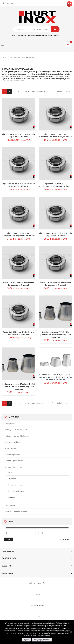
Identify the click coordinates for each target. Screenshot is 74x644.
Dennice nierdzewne (16, 491)
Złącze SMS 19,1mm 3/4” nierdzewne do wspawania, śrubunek (19, 284)
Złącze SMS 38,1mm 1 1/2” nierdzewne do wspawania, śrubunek (55, 185)
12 (67, 91)
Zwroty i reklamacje (37, 605)
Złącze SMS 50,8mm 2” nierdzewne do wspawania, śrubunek (18, 185)
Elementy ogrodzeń (12, 454)
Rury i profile (10, 505)
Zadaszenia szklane (12, 442)
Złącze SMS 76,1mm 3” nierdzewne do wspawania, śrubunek (18, 135)
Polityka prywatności (42, 640)
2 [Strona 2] (18, 91)
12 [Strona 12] (23, 91)
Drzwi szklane (10, 448)
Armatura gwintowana (14, 461)
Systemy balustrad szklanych (16, 430)
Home (4, 57)
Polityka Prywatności (37, 583)
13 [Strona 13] (26, 91)
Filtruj (9, 539)
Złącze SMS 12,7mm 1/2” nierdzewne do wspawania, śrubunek (55, 284)
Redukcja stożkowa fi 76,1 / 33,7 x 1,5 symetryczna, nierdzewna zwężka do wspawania (19, 387)
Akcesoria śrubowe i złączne (16, 512)
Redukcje (12, 497)
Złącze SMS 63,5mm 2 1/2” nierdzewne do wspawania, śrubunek (55, 135)
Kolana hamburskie (16, 485)
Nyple (11, 472)
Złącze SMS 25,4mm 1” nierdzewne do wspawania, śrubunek (56, 234)
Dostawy (37, 616)
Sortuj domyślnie (38, 91)
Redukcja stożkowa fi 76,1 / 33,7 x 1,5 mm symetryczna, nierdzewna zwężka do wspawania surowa (55, 377)
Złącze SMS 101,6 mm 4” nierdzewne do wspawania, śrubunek (18, 333)
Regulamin (37, 594)
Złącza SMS (13, 479)
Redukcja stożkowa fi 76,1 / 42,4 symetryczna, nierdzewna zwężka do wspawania (55, 335)
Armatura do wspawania (15, 467)
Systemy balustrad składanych (17, 436)
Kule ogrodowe (11, 424)
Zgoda (26, 640)
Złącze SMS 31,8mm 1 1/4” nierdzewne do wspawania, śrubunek (19, 234)
